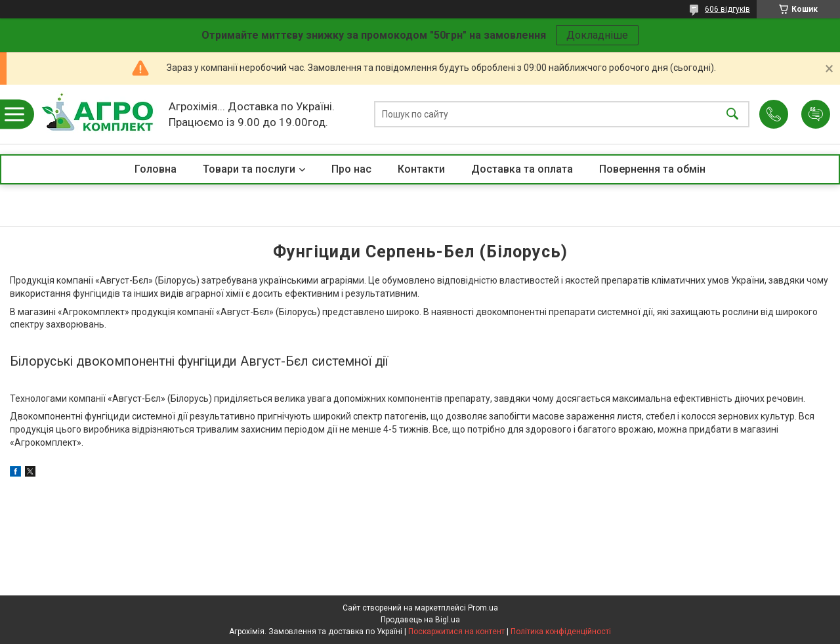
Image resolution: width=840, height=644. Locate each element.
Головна (156, 169)
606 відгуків (727, 9)
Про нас (351, 169)
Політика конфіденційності (561, 632)
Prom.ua (483, 608)
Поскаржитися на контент (456, 632)
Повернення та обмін (652, 169)
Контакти (421, 169)
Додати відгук (816, 114)
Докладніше (597, 35)
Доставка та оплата (522, 169)
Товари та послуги (249, 169)
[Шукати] (732, 115)
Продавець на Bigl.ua (420, 620)
